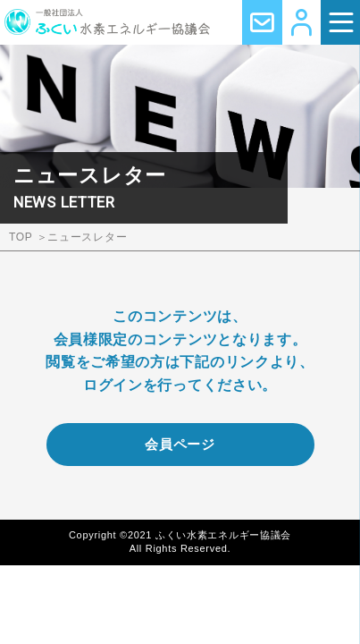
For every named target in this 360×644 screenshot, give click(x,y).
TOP (21, 237)
